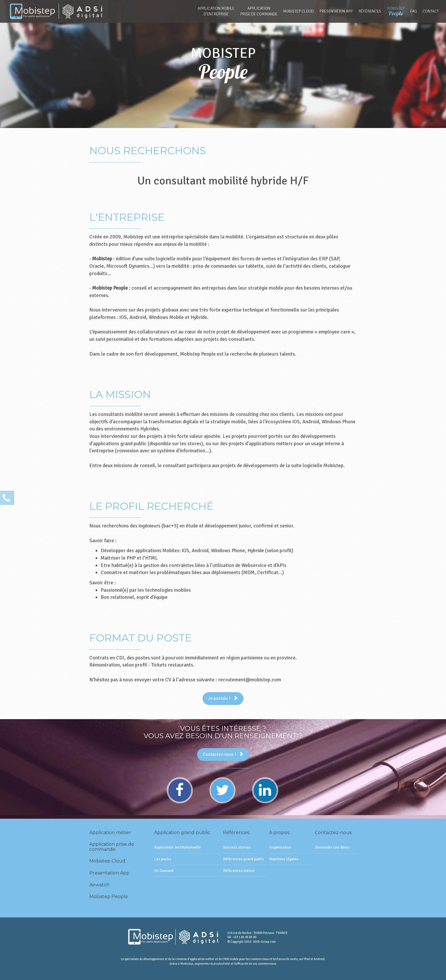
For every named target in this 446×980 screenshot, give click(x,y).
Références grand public (244, 859)
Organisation (280, 847)
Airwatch (99, 885)
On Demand (164, 871)
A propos (279, 833)
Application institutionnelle (177, 847)
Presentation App (336, 11)
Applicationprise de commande (259, 11)
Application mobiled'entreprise (216, 11)
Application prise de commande (112, 847)
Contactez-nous (333, 833)
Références (370, 11)
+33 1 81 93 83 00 (245, 937)
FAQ (414, 11)
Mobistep (396, 11)
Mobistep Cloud (298, 11)
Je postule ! (223, 698)
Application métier (110, 833)
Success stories (237, 847)
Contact (431, 11)
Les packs (163, 859)
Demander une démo (332, 847)
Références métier (239, 871)
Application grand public (182, 833)
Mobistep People (109, 897)
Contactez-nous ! (223, 754)
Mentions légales (284, 859)
